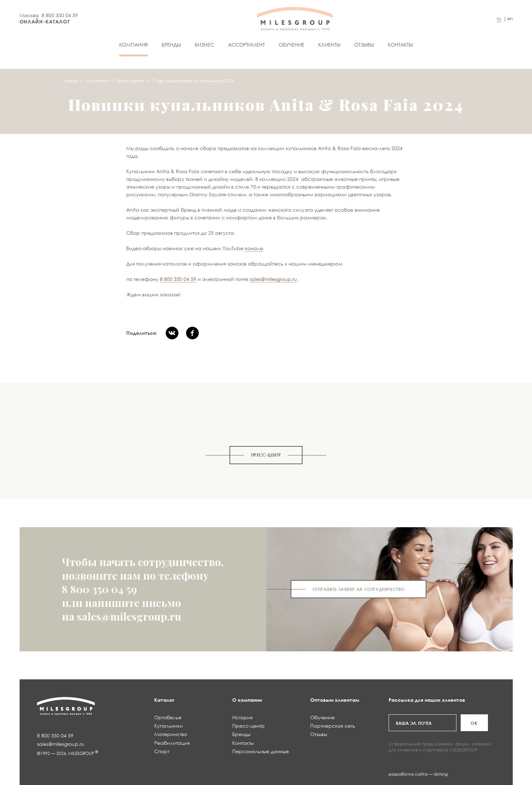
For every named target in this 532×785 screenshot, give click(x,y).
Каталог (164, 700)
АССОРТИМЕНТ (246, 45)
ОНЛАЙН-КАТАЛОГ (45, 22)
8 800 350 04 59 (60, 15)
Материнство (171, 734)
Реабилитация (172, 743)
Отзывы (364, 45)
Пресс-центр (130, 81)
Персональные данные (261, 751)
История (242, 717)
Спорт (162, 751)
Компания (133, 45)
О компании (247, 700)
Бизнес (204, 45)
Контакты (400, 45)
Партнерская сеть (333, 726)
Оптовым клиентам (335, 700)
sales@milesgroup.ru (273, 279)
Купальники (169, 726)
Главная (70, 81)
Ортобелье (168, 717)
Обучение (292, 45)
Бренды (171, 45)
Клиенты (329, 45)
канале (254, 248)
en (510, 19)
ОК (474, 723)
